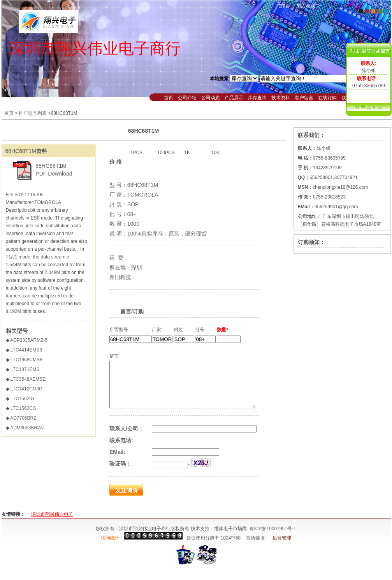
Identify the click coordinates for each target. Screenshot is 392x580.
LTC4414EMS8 (26, 350)
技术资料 (281, 98)
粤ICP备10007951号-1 (272, 538)
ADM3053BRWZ (27, 428)
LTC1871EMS (25, 369)
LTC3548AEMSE (28, 379)
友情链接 (255, 547)
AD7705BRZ (23, 418)
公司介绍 (187, 98)
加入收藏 (306, 6)
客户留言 (304, 98)
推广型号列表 (33, 113)
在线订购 (327, 98)
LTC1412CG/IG (26, 389)
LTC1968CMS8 (26, 360)
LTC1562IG (22, 399)
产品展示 (234, 98)
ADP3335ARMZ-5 (29, 340)
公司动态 (211, 98)
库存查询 (257, 98)
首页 (283, 6)
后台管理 (282, 547)
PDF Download (54, 174)
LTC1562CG (23, 408)
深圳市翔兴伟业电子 (52, 524)
